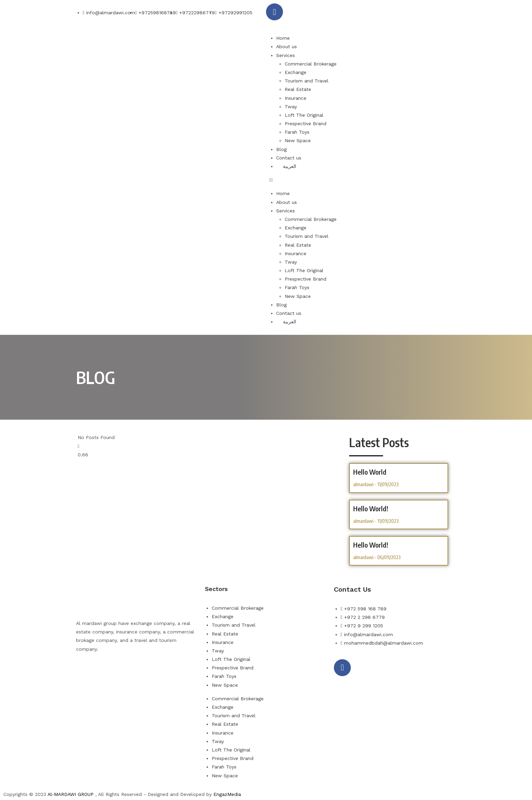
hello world (370, 472)
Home (283, 38)
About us (287, 46)
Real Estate (298, 89)
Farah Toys (297, 132)
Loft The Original (304, 115)
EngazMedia (227, 794)
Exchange (296, 72)
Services (286, 55)
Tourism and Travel (307, 81)
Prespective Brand (306, 123)
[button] (363, 180)
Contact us (289, 158)
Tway (291, 107)
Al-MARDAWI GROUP (71, 794)
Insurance (296, 98)
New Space (298, 140)
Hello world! (371, 545)
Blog (281, 149)
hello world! (371, 508)
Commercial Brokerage (311, 64)
